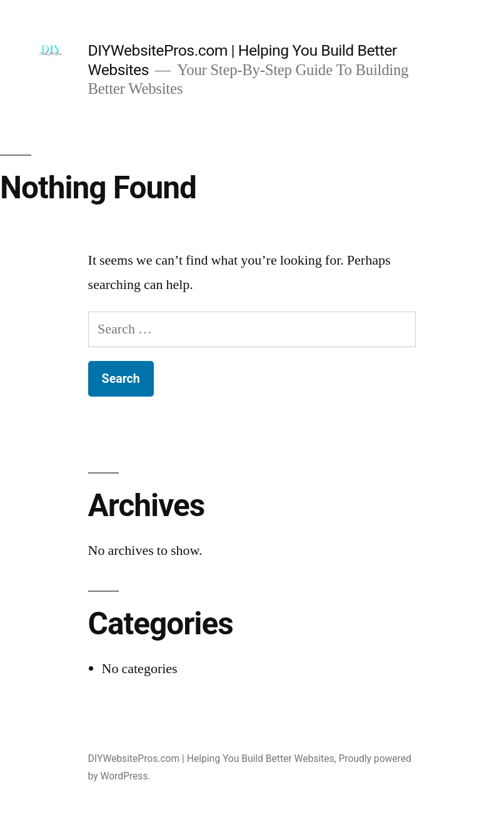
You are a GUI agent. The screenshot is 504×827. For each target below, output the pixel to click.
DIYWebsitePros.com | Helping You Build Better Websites (211, 759)
